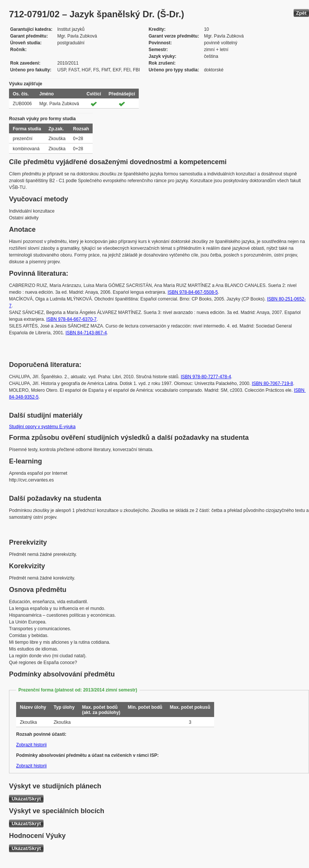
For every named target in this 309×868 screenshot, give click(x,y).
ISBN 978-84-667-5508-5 (193, 292)
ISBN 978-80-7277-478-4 (206, 377)
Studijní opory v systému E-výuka (42, 427)
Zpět (301, 13)
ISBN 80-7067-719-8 (272, 383)
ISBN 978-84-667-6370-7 (71, 319)
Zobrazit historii (31, 745)
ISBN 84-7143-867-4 (86, 333)
